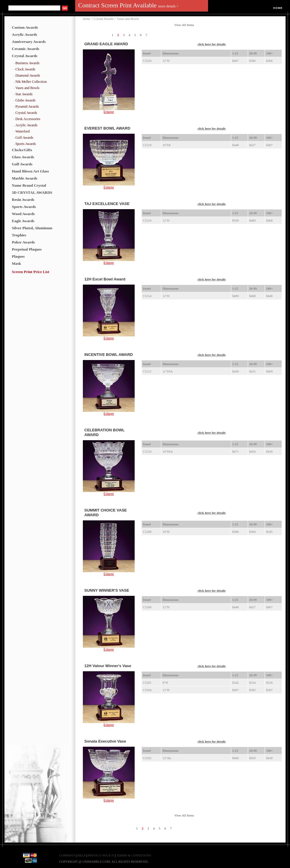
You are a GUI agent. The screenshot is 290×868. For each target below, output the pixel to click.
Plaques (18, 256)
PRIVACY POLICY (101, 855)
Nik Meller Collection (31, 82)
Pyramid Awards (27, 107)
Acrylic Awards (24, 34)
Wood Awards (23, 214)
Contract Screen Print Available (128, 5)
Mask (16, 263)
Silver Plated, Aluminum (32, 228)
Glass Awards (23, 157)
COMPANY (67, 855)
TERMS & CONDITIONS (134, 855)
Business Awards (27, 63)
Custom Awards (25, 27)
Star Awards (24, 94)
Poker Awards (23, 242)
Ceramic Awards (26, 49)
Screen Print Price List (30, 272)
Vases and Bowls (27, 88)
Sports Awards (26, 144)
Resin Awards (23, 200)
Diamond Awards (28, 75)
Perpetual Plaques (27, 249)
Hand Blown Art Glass (30, 171)
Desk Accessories (28, 119)
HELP (82, 855)
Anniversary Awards (29, 42)
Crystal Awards (25, 56)
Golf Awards (24, 138)
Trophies (19, 235)
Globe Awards (25, 100)
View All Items (184, 25)
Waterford (22, 131)
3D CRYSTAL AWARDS (32, 192)
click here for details (211, 44)
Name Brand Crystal (29, 185)
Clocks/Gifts (22, 150)
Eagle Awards (23, 221)
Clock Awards (25, 69)
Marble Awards (25, 178)
